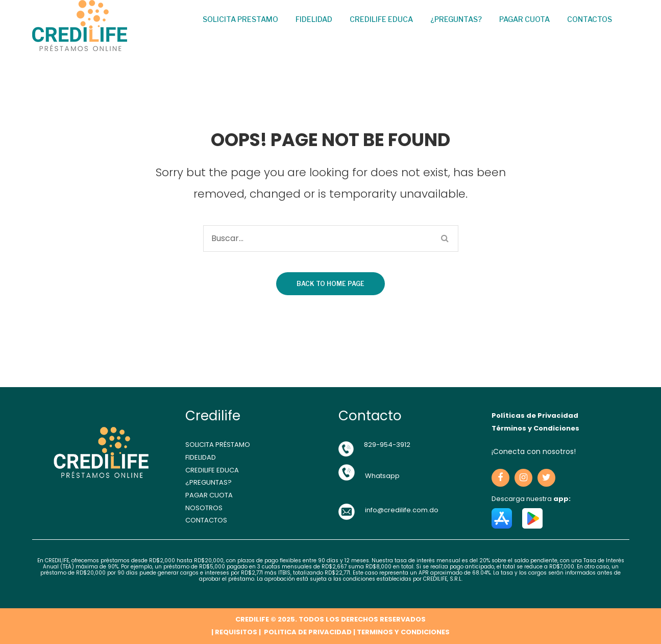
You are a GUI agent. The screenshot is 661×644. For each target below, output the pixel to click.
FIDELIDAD (201, 457)
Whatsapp (382, 476)
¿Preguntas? (456, 19)
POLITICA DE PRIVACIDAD (307, 632)
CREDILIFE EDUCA (212, 470)
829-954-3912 (387, 445)
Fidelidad (314, 19)
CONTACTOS (206, 520)
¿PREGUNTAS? (209, 482)
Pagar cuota (524, 19)
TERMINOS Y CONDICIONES (403, 632)
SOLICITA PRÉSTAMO (218, 445)
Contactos (590, 19)
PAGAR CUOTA (209, 495)
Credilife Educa (381, 19)
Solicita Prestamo (240, 19)
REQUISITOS (236, 632)
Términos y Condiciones (535, 428)
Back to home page (330, 284)
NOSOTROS (204, 508)
